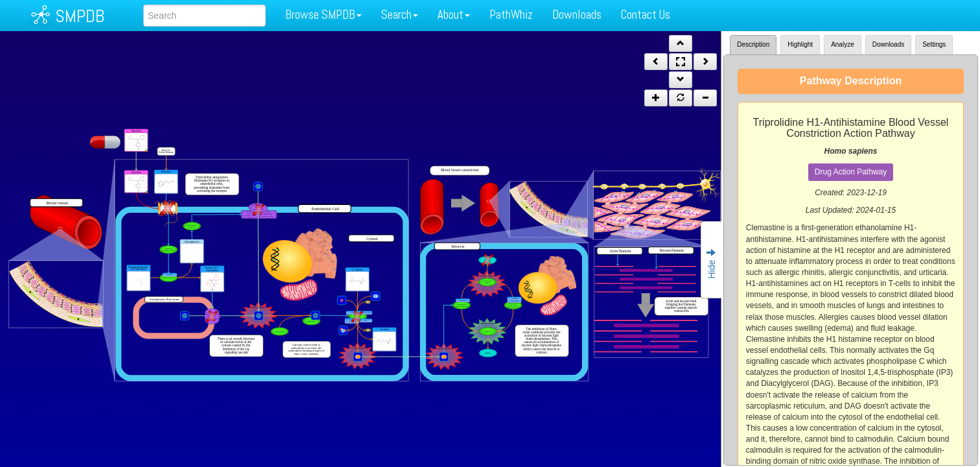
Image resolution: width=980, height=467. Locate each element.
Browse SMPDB (323, 15)
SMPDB (80, 16)
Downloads (577, 15)
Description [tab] (753, 44)
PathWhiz (511, 15)
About (454, 15)
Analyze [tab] (843, 44)
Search (400, 15)
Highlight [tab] (800, 44)
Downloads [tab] (888, 44)
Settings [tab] (934, 44)
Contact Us (646, 15)
